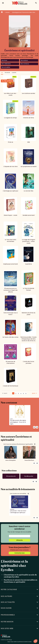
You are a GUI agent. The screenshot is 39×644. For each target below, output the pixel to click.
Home (2, 12)
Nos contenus (25, 64)
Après (34, 393)
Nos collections (6, 64)
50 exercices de (11, 476)
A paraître (14, 73)
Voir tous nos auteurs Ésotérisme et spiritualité (19, 444)
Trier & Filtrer (8, 81)
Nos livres (4, 60)
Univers (8, 12)
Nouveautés (7, 73)
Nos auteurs (24, 60)
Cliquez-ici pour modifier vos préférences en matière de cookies (19, 642)
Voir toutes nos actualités (19, 494)
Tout (2, 73)
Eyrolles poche (29, 476)
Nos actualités (6, 67)
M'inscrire (20, 540)
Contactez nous (19, 553)
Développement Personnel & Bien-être (24, 12)
